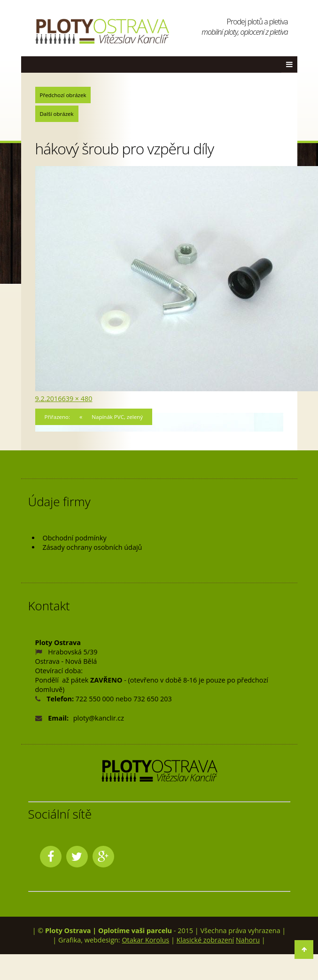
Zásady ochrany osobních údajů (93, 547)
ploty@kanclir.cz (99, 718)
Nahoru (248, 940)
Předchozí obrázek (63, 95)
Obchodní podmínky (75, 538)
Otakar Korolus (145, 940)
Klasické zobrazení (206, 940)
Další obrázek (57, 114)
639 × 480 (77, 399)
